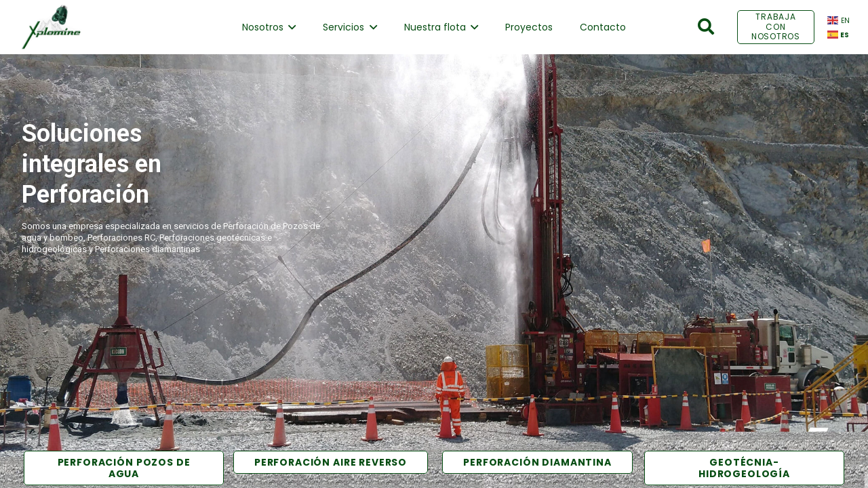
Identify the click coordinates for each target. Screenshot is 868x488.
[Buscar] (706, 27)
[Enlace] (51, 27)
